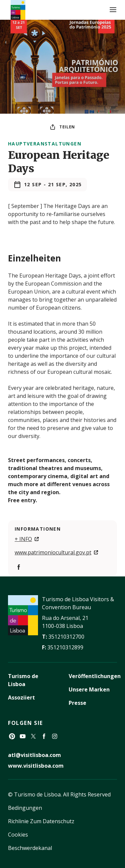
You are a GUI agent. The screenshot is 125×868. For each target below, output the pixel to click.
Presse (77, 703)
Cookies (18, 835)
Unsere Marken (89, 689)
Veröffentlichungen (95, 676)
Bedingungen (25, 808)
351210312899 (65, 647)
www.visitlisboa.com (36, 766)
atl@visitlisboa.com (34, 755)
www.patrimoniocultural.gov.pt (53, 552)
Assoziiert (21, 697)
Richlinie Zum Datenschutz (41, 821)
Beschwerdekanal (30, 848)
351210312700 (66, 637)
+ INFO (23, 539)
